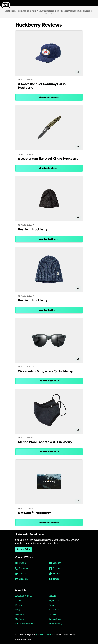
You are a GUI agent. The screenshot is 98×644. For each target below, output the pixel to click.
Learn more (49, 13)
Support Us (54, 600)
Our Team (20, 619)
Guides (52, 605)
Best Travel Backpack (25, 624)
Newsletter (20, 614)
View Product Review (49, 97)
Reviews (19, 605)
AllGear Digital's (44, 634)
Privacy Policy (55, 624)
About (18, 600)
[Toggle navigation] (95, 3)
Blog (17, 610)
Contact (52, 614)
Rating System (56, 619)
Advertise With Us (24, 596)
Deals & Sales (55, 610)
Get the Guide (24, 549)
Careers (52, 596)
